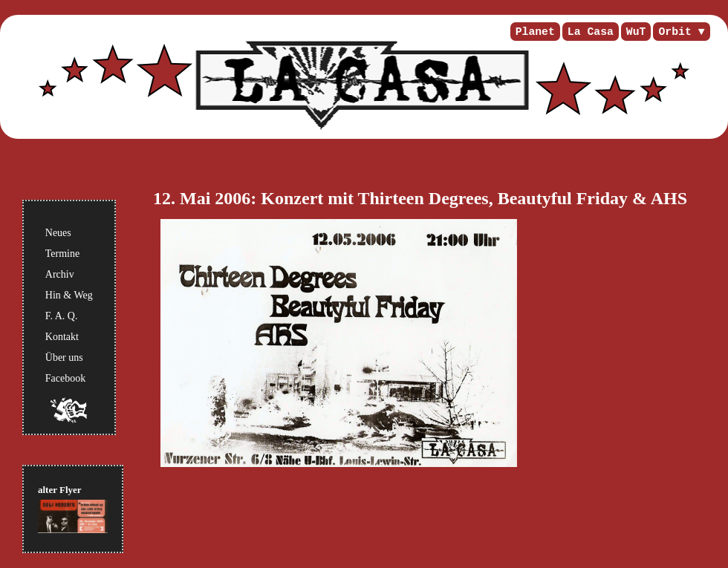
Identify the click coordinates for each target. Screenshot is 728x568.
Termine (62, 254)
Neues (58, 233)
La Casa (591, 32)
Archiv (60, 274)
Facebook (65, 378)
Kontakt (62, 337)
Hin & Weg (69, 295)
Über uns (64, 358)
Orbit (675, 32)
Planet (535, 32)
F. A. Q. (62, 316)
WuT (636, 32)
